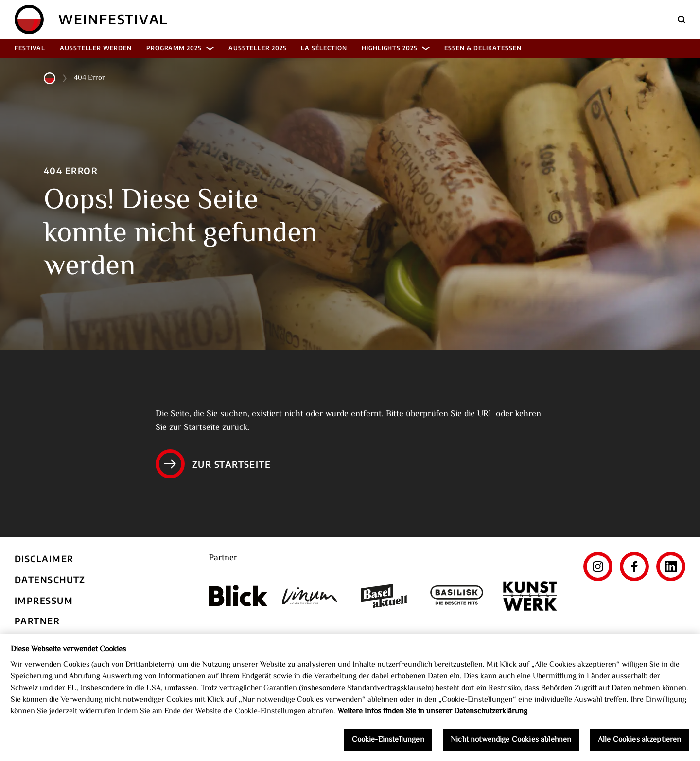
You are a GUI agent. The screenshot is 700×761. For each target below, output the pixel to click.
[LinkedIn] (671, 566)
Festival (30, 48)
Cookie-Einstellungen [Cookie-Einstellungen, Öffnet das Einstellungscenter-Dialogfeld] (388, 742)
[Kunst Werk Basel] (530, 596)
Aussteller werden (96, 48)
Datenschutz (50, 579)
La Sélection (324, 48)
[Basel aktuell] (384, 596)
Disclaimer (44, 558)
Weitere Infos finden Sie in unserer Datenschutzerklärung (432, 715)
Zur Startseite (213, 464)
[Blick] (238, 596)
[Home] (29, 19)
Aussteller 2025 (257, 48)
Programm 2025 (180, 48)
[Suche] (682, 19)
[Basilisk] (457, 596)
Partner (37, 621)
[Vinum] (311, 596)
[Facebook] (634, 566)
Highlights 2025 (396, 48)
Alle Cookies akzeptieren (640, 742)
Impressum (44, 600)
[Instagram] (598, 566)
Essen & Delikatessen (483, 48)
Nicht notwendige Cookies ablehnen (511, 742)
